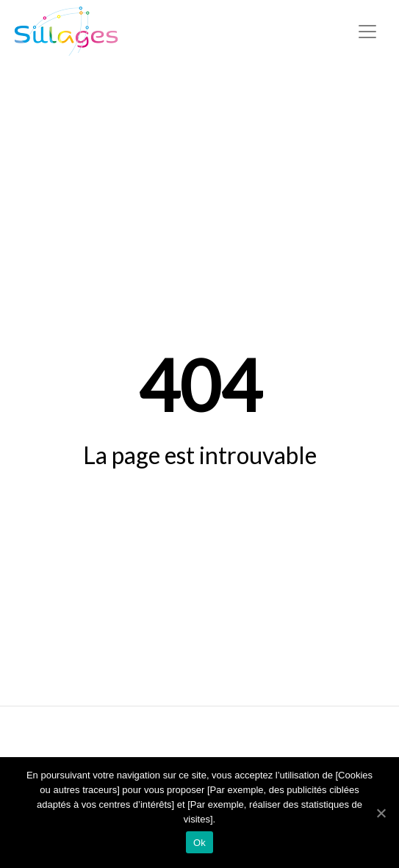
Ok (199, 843)
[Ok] (381, 813)
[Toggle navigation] (367, 32)
